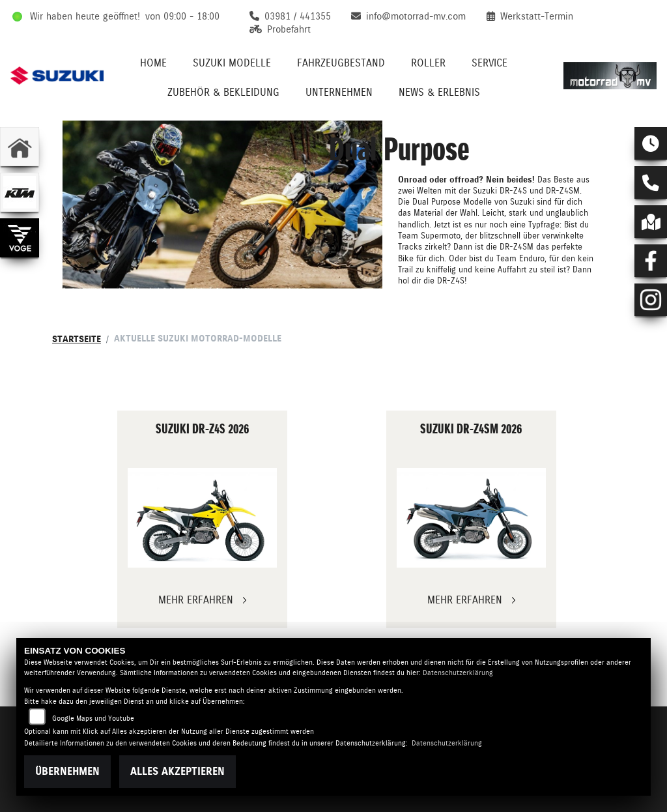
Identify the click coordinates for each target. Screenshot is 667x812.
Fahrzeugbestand (341, 63)
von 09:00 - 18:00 (182, 16)
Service (490, 63)
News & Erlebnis (439, 92)
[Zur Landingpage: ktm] (20, 192)
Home (153, 63)
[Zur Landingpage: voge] (20, 238)
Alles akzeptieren (177, 771)
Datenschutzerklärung (458, 673)
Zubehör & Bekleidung (223, 92)
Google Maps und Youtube (93, 718)
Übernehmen (67, 771)
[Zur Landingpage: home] (20, 147)
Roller (428, 63)
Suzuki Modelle (232, 63)
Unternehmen (339, 92)
